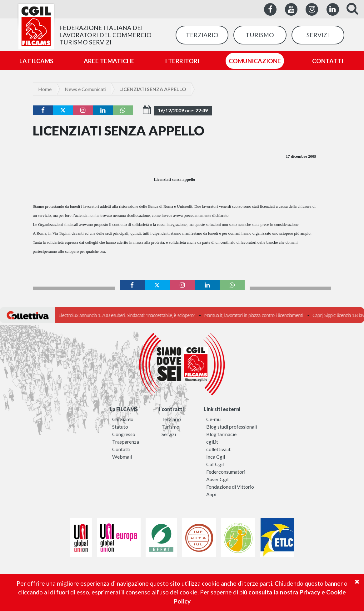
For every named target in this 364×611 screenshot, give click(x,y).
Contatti (121, 449)
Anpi (211, 494)
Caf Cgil (215, 464)
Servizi (169, 434)
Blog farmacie (221, 434)
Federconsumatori (226, 472)
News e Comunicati (85, 89)
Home (45, 89)
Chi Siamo (123, 419)
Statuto (120, 427)
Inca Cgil (216, 457)
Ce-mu (213, 419)
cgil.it (212, 442)
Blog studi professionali (232, 427)
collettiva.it (218, 449)
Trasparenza (126, 442)
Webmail (122, 457)
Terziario (171, 419)
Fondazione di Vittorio (230, 487)
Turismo (170, 427)
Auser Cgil (217, 479)
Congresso (124, 434)
